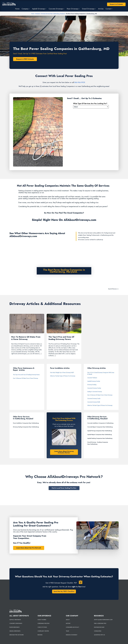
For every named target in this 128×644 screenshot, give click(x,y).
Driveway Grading (92, 385)
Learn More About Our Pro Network (29, 548)
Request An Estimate (116, 4)
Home (33, 14)
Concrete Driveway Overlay (94, 388)
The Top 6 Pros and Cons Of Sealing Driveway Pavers (26, 375)
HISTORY (68, 624)
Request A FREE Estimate (25, 59)
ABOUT (68, 620)
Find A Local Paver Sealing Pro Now (64, 488)
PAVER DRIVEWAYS (14, 627)
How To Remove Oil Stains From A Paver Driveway (25, 378)
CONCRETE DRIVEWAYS (16, 624)
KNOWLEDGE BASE (99, 627)
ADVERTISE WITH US (99, 635)
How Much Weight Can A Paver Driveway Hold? (62, 373)
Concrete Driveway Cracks (94, 399)
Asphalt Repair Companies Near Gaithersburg (100, 435)
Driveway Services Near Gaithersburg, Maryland (53, 14)
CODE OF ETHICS (42, 627)
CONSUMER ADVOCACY (72, 627)
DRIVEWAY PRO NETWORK (17, 635)
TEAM (67, 631)
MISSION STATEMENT (72, 635)
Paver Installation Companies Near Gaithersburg (26, 423)
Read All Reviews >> (113, 289)
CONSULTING (98, 631)
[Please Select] (91, 107)
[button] (26, 9)
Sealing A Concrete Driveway (95, 392)
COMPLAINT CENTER (43, 631)
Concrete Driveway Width (94, 402)
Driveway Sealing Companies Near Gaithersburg (26, 427)
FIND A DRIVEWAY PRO (100, 624)
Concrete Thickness (92, 378)
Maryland (38, 14)
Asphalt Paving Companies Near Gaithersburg (100, 431)
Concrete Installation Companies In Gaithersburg (100, 423)
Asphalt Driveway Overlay (94, 381)
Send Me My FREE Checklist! (64, 592)
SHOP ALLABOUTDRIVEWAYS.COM (103, 620)
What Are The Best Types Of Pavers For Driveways (63, 376)
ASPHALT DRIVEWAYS (15, 620)
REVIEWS (40, 635)
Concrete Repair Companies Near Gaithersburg (100, 427)
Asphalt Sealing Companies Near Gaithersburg (100, 439)
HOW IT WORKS (42, 620)
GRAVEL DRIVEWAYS (15, 631)
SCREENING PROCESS (44, 624)
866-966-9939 (80, 82)
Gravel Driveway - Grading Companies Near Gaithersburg (98, 443)
